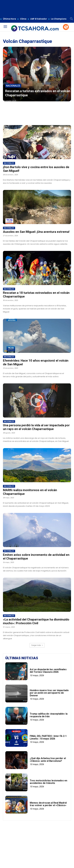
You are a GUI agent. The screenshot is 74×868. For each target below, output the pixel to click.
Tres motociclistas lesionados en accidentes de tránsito (48, 782)
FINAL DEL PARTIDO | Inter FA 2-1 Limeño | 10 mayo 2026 (48, 737)
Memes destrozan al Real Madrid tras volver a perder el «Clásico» (48, 804)
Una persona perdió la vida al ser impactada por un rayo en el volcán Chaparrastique (36, 427)
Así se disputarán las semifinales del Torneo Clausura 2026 (48, 671)
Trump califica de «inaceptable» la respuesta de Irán (49, 715)
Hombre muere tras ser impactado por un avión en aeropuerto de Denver (49, 693)
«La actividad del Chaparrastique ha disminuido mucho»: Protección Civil (36, 621)
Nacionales (13, 86)
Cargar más (37, 645)
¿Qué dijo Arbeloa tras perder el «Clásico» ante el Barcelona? (48, 760)
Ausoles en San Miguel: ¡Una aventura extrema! (36, 232)
